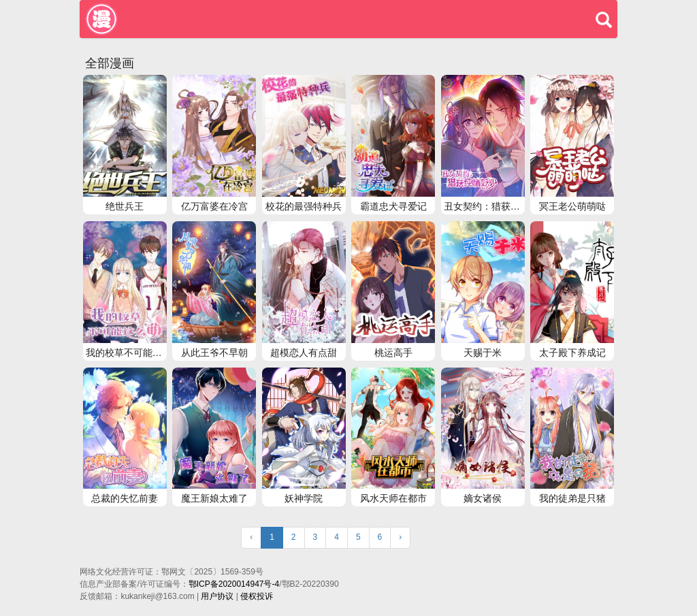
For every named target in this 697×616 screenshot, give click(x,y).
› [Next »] (400, 537)
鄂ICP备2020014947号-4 (234, 584)
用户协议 (217, 596)
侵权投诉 (257, 596)
